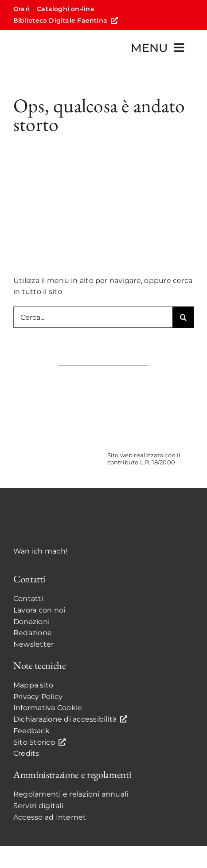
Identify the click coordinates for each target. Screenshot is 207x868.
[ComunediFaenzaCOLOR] (57, 385)
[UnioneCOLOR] (150, 385)
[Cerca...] (93, 317)
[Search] (183, 317)
